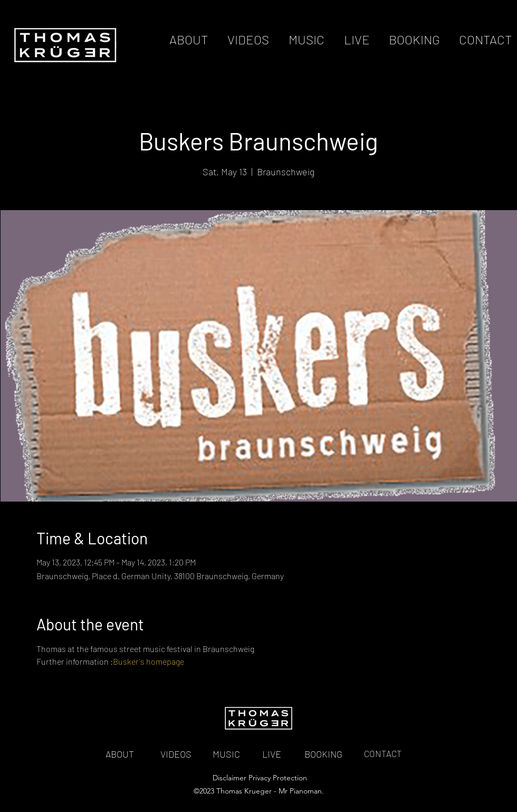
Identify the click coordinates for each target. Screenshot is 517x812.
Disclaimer (229, 778)
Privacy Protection (278, 778)
